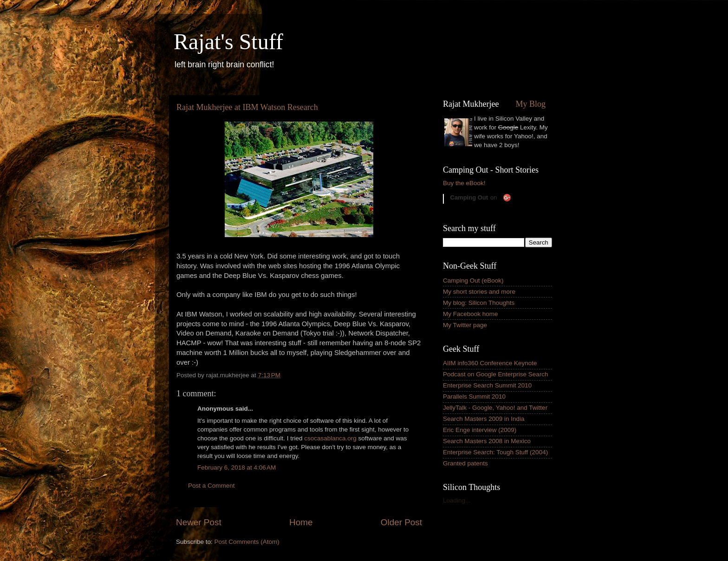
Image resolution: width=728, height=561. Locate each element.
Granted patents (465, 463)
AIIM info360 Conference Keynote (490, 363)
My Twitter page (465, 325)
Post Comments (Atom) (247, 542)
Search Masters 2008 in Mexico (487, 441)
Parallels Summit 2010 (474, 397)
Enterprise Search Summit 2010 (487, 385)
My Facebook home (471, 314)
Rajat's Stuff (228, 42)
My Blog (530, 104)
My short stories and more (479, 292)
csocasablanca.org (330, 438)
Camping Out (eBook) (473, 280)
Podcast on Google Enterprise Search (496, 374)
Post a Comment (211, 486)
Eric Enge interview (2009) (480, 430)
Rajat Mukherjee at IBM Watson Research (247, 107)
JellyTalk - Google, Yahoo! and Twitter (495, 408)
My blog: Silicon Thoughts (479, 303)
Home (301, 522)
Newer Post (199, 522)
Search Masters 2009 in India (484, 419)
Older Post (401, 522)
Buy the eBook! (464, 183)
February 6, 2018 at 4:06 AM (237, 467)
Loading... (457, 500)
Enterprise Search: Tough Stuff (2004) (495, 452)
